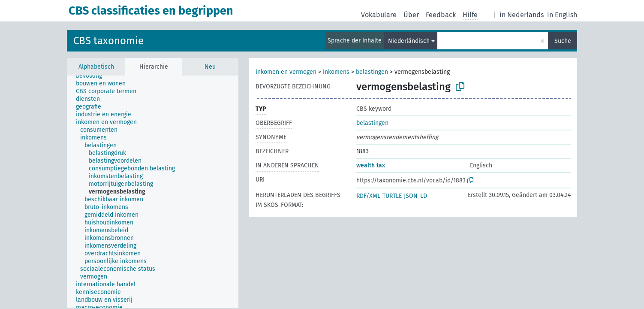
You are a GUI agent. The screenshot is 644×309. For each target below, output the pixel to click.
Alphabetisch (96, 67)
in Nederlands (522, 15)
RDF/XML (368, 196)
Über (411, 15)
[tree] (153, 192)
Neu (210, 67)
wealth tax (371, 165)
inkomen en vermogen (286, 72)
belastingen (372, 72)
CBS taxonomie (108, 41)
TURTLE (392, 196)
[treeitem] (93, 76)
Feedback (441, 15)
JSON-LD (415, 196)
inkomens (336, 72)
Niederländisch (409, 41)
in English (562, 15)
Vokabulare (379, 15)
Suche (563, 41)
